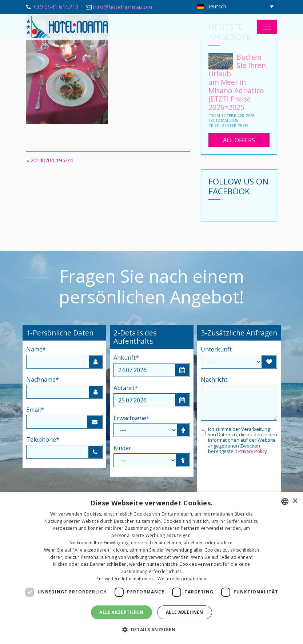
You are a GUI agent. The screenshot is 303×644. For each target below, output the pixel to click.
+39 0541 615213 (56, 7)
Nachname (43, 379)
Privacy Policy (252, 451)
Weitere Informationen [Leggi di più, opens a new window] (182, 579)
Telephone (43, 440)
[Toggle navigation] (267, 27)
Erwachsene (131, 418)
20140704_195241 (52, 160)
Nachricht (214, 379)
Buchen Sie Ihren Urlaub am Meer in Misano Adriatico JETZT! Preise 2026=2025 (237, 82)
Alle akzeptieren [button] (121, 612)
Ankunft (126, 358)
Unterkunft (216, 349)
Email (35, 410)
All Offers (239, 140)
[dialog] (151, 568)
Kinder (122, 448)
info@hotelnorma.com (122, 7)
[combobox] (285, 501)
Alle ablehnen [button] (185, 612)
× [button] (295, 501)
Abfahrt (126, 388)
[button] (151, 630)
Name (36, 349)
